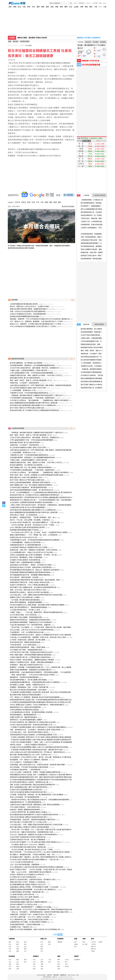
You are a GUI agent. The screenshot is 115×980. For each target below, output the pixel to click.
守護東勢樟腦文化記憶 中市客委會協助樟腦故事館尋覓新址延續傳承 (35, 540)
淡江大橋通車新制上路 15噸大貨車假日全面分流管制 (29, 920)
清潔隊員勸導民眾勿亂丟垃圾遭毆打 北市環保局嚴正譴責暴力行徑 (33, 735)
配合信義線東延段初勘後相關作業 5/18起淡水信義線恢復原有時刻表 (34, 815)
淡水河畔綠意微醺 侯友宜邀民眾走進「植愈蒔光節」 (29, 847)
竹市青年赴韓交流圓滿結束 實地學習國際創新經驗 (28, 488)
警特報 (100, 942)
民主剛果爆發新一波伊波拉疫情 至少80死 (95, 259)
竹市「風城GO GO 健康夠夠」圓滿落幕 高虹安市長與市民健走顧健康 (35, 697)
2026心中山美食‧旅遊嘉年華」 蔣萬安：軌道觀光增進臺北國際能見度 (35, 772)
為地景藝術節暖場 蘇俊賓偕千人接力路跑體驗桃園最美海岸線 (32, 365)
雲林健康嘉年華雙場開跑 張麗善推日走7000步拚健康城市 (31, 622)
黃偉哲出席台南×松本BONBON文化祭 (23, 537)
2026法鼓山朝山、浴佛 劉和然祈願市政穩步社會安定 (29, 732)
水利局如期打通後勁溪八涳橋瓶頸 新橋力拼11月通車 (29, 547)
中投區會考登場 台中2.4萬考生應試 (23, 645)
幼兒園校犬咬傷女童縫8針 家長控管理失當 (25, 560)
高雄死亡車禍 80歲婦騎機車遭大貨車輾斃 (25, 562)
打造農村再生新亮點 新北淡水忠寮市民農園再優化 (28, 507)
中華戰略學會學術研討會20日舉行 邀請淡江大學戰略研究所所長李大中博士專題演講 (40, 635)
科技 (33, 7)
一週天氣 (93, 944)
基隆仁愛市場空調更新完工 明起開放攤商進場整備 (28, 607)
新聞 (10, 42)
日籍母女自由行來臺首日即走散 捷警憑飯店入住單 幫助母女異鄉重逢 (35, 805)
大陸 (105, 7)
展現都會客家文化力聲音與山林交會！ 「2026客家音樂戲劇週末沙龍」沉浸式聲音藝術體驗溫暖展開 (45, 500)
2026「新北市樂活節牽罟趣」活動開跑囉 (25, 865)
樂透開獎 (103, 42)
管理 (59, 967)
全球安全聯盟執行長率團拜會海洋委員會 (24, 710)
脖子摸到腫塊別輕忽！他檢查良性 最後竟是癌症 (97, 203)
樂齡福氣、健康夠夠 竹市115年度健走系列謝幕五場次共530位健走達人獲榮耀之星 (40, 319)
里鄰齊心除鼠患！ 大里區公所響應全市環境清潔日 (28, 745)
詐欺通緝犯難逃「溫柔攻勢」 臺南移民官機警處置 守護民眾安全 (33, 820)
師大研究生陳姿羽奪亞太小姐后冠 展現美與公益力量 (29, 782)
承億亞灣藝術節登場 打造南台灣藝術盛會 (25, 925)
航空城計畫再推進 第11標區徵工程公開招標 (96, 329)
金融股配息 (96, 38)
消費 (82, 7)
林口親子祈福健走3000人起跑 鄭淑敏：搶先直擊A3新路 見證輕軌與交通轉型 (37, 605)
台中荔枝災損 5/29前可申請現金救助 (23, 877)
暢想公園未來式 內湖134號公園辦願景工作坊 (26, 478)
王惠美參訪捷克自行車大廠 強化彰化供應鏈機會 (28, 840)
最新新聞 (83, 324)
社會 (24, 7)
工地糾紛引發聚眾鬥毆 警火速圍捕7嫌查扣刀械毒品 (28, 812)
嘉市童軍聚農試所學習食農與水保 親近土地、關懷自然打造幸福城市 (35, 570)
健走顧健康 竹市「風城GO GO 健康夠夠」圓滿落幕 (29, 760)
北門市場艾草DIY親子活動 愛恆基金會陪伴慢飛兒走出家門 (31, 652)
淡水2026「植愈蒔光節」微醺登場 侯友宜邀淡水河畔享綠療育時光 (34, 835)
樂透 (84, 942)
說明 (100, 3)
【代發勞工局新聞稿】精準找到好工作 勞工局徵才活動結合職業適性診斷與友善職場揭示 (41, 737)
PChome (88, 3)
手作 (38, 202)
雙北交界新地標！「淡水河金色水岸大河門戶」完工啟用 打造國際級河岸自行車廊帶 (40, 852)
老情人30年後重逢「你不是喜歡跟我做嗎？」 (26, 797)
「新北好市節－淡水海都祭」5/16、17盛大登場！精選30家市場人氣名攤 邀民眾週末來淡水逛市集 (45, 830)
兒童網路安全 (63, 975)
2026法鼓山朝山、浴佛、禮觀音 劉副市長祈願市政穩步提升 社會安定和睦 (36, 825)
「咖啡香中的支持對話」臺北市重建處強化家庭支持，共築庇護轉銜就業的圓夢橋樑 (39, 800)
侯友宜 (24, 202)
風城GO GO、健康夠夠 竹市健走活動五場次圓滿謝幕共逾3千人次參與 (35, 324)
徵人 (78, 975)
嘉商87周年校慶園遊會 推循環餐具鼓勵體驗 (26, 602)
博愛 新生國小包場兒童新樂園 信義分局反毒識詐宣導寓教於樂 (32, 785)
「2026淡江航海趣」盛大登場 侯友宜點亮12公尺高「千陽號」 (33, 525)
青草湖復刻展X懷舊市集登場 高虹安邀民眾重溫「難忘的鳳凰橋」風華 (35, 580)
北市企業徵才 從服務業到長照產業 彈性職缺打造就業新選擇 (31, 502)
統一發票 (85, 944)
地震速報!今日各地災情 (90, 61)
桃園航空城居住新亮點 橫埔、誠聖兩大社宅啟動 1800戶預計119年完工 (36, 375)
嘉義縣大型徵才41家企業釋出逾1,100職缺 (25, 597)
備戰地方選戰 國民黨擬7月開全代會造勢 (32, 38)
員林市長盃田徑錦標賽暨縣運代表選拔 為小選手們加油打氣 (32, 490)
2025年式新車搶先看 (91, 65)
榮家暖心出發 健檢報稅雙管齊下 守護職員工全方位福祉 (31, 907)
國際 (38, 7)
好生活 (67, 960)
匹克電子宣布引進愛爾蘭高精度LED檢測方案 (26, 790)
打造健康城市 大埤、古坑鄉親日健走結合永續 (27, 632)
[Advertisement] (42, 270)
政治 (19, 7)
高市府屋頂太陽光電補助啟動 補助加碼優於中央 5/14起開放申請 (33, 405)
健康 (57, 7)
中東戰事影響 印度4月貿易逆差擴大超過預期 (96, 225)
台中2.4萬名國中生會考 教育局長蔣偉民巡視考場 (27, 527)
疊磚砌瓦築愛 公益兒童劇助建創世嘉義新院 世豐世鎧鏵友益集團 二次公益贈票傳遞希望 (43, 672)
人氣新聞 (83, 195)
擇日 (75, 947)
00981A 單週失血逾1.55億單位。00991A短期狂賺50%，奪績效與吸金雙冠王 (37, 705)
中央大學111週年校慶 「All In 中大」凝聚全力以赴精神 (30, 917)
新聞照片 (36, 956)
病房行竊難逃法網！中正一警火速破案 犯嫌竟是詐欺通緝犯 (31, 485)
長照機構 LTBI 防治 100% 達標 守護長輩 (24, 897)
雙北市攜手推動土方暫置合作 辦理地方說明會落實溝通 (29, 827)
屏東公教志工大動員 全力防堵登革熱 (24, 515)
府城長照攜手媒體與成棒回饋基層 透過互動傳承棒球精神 (30, 572)
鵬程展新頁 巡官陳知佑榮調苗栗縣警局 (24, 677)
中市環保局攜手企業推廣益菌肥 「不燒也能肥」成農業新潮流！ (33, 398)
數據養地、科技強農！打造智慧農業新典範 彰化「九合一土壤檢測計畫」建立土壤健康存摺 (42, 667)
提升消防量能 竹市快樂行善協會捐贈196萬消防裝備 (29, 767)
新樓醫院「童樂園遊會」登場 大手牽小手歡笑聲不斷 (29, 687)
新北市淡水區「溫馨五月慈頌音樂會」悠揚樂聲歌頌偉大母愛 (32, 832)
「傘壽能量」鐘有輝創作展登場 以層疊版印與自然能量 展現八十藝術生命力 (37, 395)
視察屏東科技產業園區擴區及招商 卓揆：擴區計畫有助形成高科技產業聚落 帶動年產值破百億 (43, 777)
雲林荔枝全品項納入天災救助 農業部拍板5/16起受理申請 (31, 567)
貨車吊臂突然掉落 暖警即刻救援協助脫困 (25, 642)
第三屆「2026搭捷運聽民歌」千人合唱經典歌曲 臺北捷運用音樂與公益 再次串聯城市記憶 (42, 492)
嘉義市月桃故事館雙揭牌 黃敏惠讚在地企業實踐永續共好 (31, 670)
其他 (25, 962)
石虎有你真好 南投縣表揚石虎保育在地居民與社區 (28, 837)
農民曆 (80, 38)
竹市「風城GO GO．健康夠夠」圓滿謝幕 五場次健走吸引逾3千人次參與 (36, 321)
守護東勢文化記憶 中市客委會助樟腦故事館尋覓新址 (29, 393)
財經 (29, 7)
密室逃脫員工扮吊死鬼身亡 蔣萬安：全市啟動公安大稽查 (31, 565)
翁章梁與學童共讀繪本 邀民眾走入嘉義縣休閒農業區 (29, 902)
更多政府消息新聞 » (68, 207)
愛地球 (67, 967)
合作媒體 (95, 3)
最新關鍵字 (77, 960)
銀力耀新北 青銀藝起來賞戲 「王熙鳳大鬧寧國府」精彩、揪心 (33, 517)
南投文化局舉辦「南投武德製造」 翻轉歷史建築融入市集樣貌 (32, 660)
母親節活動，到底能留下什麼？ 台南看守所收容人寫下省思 (31, 915)
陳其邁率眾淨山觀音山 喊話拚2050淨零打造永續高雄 (29, 592)
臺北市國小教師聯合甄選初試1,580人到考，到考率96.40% (31, 755)
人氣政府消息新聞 (99, 195)
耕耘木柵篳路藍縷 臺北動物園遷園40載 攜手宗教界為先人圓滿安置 (34, 403)
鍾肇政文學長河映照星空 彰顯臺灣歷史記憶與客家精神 (30, 620)
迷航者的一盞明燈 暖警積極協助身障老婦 (25, 810)
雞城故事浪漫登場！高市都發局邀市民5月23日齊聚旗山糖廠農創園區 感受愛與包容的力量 (42, 497)
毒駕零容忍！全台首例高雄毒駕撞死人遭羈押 (26, 720)
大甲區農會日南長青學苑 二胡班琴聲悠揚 (25, 770)
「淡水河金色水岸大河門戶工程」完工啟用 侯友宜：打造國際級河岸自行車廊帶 (39, 532)
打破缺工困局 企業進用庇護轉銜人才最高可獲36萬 (28, 370)
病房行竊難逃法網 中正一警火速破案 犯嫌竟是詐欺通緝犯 (31, 468)
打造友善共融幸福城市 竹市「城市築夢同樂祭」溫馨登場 (30, 625)
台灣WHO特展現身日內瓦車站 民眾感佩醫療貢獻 (28, 314)
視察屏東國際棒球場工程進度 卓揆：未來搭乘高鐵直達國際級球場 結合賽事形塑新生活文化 (42, 700)
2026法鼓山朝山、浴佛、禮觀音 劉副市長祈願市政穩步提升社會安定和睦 (36, 595)
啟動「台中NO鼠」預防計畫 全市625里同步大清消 (28, 590)
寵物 (25, 942)
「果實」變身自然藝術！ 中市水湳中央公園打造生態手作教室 (32, 675)
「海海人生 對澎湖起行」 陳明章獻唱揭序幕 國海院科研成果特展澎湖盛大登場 (39, 912)
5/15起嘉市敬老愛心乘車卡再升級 (22, 895)
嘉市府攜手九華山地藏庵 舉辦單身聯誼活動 (26, 617)
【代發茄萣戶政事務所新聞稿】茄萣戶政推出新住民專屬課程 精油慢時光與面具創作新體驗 (42, 740)
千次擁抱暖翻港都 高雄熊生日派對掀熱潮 (25, 542)
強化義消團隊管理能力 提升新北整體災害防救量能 (28, 680)
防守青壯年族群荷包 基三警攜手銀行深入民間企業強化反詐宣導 (33, 722)
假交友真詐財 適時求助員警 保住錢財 (24, 577)
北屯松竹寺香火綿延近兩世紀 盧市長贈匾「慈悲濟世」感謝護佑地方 (35, 368)
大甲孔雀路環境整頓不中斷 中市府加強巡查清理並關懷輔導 (32, 373)
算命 (75, 942)
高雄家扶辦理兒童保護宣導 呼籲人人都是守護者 (28, 647)
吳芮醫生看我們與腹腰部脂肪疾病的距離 (24, 316)
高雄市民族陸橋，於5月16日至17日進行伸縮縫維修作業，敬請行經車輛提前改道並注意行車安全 (44, 910)
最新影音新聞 (99, 324)
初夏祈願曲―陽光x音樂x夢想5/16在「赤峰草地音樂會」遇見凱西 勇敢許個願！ (38, 765)
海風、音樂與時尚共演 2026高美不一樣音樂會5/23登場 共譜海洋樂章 (35, 730)
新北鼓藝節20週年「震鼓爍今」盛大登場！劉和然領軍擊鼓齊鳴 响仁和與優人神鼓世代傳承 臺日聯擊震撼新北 (49, 857)
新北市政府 (29, 46)
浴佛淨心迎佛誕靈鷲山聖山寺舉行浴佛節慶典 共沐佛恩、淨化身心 (34, 555)
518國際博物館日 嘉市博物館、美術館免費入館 (27, 892)
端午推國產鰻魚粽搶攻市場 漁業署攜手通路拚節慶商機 (30, 575)
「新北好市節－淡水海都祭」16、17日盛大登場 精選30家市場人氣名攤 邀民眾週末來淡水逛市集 (45, 627)
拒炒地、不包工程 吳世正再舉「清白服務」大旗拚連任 (30, 520)
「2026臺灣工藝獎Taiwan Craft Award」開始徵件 (27, 845)
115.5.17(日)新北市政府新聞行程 (22, 862)
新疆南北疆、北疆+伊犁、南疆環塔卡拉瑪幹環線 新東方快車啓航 (34, 550)
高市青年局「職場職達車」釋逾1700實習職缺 (26, 557)
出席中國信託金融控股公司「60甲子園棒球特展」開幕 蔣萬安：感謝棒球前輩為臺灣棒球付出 (43, 385)
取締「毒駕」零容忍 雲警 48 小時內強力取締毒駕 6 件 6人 (31, 380)
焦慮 (55, 202)
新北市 (18, 202)
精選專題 (60, 942)
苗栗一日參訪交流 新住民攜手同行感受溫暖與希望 (28, 312)
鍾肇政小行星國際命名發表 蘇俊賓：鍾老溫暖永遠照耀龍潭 (32, 662)
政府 (100, 7)
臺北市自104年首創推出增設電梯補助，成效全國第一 (29, 690)
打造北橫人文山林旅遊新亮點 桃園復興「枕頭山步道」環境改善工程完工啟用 (38, 637)
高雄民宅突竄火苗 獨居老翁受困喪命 (24, 717)
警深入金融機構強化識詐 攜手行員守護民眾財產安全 (29, 787)
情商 (25, 944)
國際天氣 (93, 949)
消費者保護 (56, 975)
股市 (76, 3)
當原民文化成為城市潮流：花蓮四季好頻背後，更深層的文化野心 (33, 880)
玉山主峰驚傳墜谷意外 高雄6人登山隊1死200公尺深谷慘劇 (31, 552)
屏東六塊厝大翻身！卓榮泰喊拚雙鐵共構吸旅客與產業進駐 (31, 655)
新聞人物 (43, 939)
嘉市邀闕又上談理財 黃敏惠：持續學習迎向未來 (28, 685)
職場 (43, 7)
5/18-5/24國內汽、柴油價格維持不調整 (24, 762)
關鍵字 (76, 956)
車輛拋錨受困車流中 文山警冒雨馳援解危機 (25, 545)
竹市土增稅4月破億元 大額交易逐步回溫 (25, 807)
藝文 (66, 962)
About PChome (72, 975)
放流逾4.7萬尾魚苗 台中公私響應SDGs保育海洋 (27, 875)
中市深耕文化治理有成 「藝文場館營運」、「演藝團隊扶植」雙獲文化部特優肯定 (39, 400)
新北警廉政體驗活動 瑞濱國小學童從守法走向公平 (28, 885)
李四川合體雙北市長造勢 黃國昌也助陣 (94, 249)
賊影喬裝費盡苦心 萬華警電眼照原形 (23, 715)
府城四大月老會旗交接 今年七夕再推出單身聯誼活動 (29, 585)
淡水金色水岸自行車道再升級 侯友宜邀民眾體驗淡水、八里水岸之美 (35, 522)
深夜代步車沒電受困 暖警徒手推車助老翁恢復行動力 (29, 792)
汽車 (96, 7)
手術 (42, 202)
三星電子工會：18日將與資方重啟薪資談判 (95, 222)
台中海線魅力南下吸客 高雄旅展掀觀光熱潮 (26, 650)
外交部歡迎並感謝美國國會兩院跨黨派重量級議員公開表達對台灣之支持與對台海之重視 (41, 702)
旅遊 (86, 7)
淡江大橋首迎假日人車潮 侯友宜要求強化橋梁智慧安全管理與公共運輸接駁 (37, 867)
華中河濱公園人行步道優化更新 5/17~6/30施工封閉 (28, 822)
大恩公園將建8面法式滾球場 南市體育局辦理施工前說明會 (31, 712)
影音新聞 (12, 956)
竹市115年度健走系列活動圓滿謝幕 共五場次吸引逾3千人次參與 (33, 326)
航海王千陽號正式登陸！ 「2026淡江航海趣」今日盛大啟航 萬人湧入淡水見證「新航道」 (42, 870)
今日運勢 (87, 38)
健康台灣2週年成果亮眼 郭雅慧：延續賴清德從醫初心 (29, 309)
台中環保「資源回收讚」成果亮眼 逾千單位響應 (28, 640)
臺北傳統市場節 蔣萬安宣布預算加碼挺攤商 (25, 695)
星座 (52, 7)
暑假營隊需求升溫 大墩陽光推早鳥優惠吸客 (25, 707)
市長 (33, 202)
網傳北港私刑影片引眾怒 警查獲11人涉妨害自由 (28, 882)
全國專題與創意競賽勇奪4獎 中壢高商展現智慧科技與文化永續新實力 (35, 682)
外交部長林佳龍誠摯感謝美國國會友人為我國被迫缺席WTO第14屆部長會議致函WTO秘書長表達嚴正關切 (47, 780)
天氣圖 (93, 951)
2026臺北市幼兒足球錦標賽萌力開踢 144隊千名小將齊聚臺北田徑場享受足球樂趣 (39, 747)
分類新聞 (12, 939)
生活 (71, 7)
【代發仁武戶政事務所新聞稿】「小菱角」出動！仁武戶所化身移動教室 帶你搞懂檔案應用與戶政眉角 (46, 742)
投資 (59, 964)
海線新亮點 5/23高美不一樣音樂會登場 (94, 354)
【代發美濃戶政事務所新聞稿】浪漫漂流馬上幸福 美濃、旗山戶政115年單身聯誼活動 (40, 692)
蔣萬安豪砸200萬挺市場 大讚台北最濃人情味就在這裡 (30, 582)
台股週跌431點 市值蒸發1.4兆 (21, 927)
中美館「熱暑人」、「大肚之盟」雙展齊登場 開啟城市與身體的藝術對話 (36, 612)
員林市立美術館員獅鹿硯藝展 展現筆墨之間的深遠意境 (30, 483)
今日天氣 (80, 42)
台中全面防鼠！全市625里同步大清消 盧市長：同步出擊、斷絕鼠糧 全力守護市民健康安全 (43, 757)
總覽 (59, 960)
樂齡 (51, 202)
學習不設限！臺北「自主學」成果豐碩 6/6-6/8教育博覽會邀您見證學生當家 (37, 475)
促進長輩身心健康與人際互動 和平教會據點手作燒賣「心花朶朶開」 (35, 887)
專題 (15, 7)
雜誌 (91, 7)
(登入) (105, 3)
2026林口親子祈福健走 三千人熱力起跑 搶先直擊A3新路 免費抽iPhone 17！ (37, 842)
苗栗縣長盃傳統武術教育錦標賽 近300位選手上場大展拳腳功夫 (33, 890)
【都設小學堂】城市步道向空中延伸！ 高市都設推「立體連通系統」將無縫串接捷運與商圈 (42, 505)
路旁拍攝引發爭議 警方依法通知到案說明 (95, 347)
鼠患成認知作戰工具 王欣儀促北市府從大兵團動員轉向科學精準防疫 (34, 410)
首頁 (10, 7)
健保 (29, 202)
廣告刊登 (49, 975)
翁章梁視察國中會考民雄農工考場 (22, 900)
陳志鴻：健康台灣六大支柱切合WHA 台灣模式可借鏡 (29, 307)
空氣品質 (88, 42)
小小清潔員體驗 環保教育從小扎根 (93, 363)
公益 (66, 964)
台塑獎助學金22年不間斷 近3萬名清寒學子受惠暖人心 (30, 922)
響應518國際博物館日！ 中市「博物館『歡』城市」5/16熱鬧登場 (34, 535)
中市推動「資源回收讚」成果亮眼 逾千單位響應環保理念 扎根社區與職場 (37, 795)
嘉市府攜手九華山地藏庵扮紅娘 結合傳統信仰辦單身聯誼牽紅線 (33, 587)
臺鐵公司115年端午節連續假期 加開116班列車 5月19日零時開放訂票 (35, 930)
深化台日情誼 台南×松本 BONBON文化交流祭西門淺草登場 (32, 630)
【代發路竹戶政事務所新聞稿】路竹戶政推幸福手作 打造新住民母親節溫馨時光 (38, 727)
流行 (25, 951)
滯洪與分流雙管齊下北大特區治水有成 (24, 905)
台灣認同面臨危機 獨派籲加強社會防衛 (24, 304)
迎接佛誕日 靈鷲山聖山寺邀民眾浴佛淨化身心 (27, 665)
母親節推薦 (81, 3)
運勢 (47, 7)
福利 (60, 202)
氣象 (92, 939)
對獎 (84, 939)
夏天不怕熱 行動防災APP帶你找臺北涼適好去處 (97, 385)
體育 (66, 7)
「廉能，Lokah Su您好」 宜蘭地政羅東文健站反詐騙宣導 (31, 872)
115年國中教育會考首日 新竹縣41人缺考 (25, 610)
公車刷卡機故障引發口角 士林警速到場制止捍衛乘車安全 (30, 657)
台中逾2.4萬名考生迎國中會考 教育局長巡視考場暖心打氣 (31, 725)
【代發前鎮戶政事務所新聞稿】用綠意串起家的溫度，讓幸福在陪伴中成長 (36, 750)
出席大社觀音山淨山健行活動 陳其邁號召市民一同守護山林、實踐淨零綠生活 (37, 752)
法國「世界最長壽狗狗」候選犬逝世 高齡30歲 (96, 237)
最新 (10, 942)
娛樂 (61, 7)
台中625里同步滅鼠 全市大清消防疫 (23, 615)
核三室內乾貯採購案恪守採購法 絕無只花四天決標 (97, 360)
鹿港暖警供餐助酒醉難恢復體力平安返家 (24, 530)
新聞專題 (60, 939)
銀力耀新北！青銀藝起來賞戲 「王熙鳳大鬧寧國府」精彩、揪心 (33, 855)
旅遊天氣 (93, 947)
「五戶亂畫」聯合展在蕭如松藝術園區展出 (25, 600)
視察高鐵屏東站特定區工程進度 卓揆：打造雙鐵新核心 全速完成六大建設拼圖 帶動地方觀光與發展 (45, 775)
